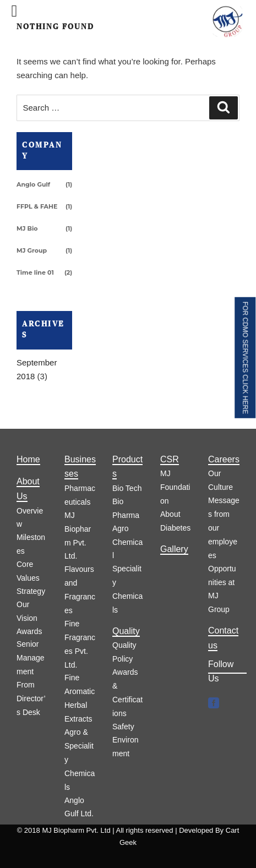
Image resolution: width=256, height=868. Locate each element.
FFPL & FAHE (37, 206)
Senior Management (31, 658)
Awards (29, 631)
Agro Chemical (127, 542)
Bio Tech (127, 488)
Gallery (174, 549)
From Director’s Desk (31, 698)
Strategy (31, 591)
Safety (123, 727)
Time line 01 (35, 272)
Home (28, 459)
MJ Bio (27, 228)
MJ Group (32, 250)
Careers (224, 459)
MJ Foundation (175, 487)
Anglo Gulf (33, 184)
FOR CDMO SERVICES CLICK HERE (245, 358)
